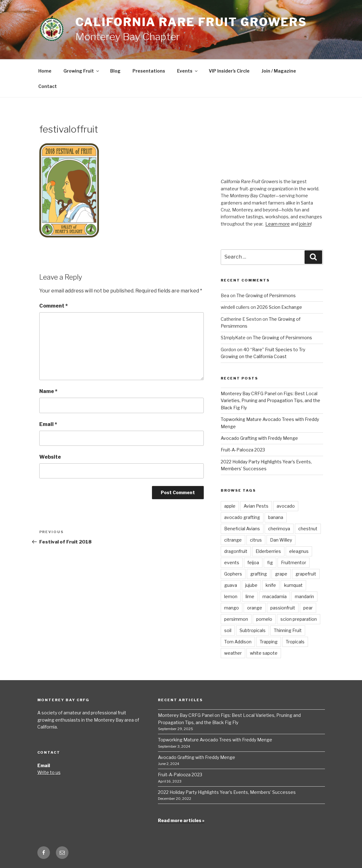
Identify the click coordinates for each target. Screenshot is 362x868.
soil (228, 630)
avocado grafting (242, 517)
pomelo (264, 619)
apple (230, 506)
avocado (286, 506)
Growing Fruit (82, 71)
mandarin (304, 596)
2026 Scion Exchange (279, 307)
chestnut (308, 529)
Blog (115, 71)
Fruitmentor (294, 562)
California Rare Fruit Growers (191, 22)
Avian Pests (256, 506)
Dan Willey (281, 540)
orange (255, 608)
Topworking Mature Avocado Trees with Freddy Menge (215, 740)
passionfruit (283, 608)
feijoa (253, 562)
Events (188, 71)
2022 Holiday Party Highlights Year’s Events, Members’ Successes (227, 792)
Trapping (269, 642)
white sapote (264, 653)
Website (50, 457)
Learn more (278, 224)
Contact (48, 86)
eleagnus (299, 551)
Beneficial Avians (242, 529)
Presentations (149, 71)
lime (250, 596)
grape (281, 574)
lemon (231, 596)
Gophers (233, 574)
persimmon (236, 619)
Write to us (49, 772)
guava (231, 585)
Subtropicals (253, 630)
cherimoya (279, 529)
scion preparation (299, 619)
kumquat (293, 585)
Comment (54, 306)
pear (308, 608)
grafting (259, 574)
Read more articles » (181, 820)
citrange (233, 540)
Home (45, 71)
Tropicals (295, 642)
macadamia (275, 596)
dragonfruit (236, 551)
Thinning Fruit (288, 630)
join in (305, 224)
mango (232, 608)
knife (271, 585)
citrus (256, 540)
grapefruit (306, 574)
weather (233, 653)
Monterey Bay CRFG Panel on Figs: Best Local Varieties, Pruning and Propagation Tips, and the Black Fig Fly (270, 401)
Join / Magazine (279, 71)
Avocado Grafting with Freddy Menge (259, 438)
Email (48, 424)
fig (270, 562)
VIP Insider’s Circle (229, 71)
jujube (251, 585)
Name (48, 391)
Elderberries (268, 551)
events (232, 562)
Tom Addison (238, 642)
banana (276, 517)
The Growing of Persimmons (266, 295)
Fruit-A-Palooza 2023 (243, 450)
